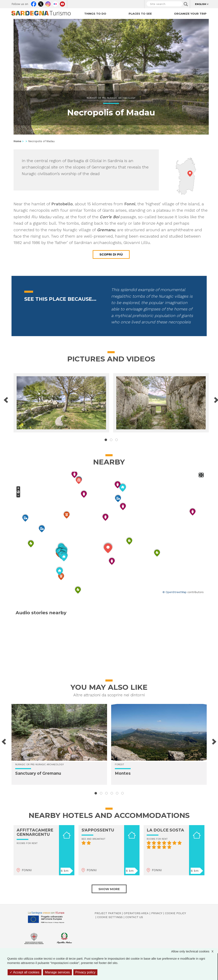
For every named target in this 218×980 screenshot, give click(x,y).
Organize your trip (190, 14)
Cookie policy (175, 913)
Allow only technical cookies (194, 951)
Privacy (157, 913)
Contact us (134, 917)
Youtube (62, 3)
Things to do (95, 14)
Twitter (41, 3)
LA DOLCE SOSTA (165, 830)
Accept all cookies (25, 972)
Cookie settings (110, 917)
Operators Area (136, 913)
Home (17, 141)
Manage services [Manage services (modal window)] (57, 972)
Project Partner (108, 913)
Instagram (48, 3)
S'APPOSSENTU (98, 830)
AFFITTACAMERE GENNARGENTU (35, 832)
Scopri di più (111, 254)
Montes (123, 773)
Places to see (140, 14)
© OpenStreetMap (175, 592)
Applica (186, 4)
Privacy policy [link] (85, 972)
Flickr (55, 3)
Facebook (34, 3)
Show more (109, 889)
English (201, 4)
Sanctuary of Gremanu (38, 773)
